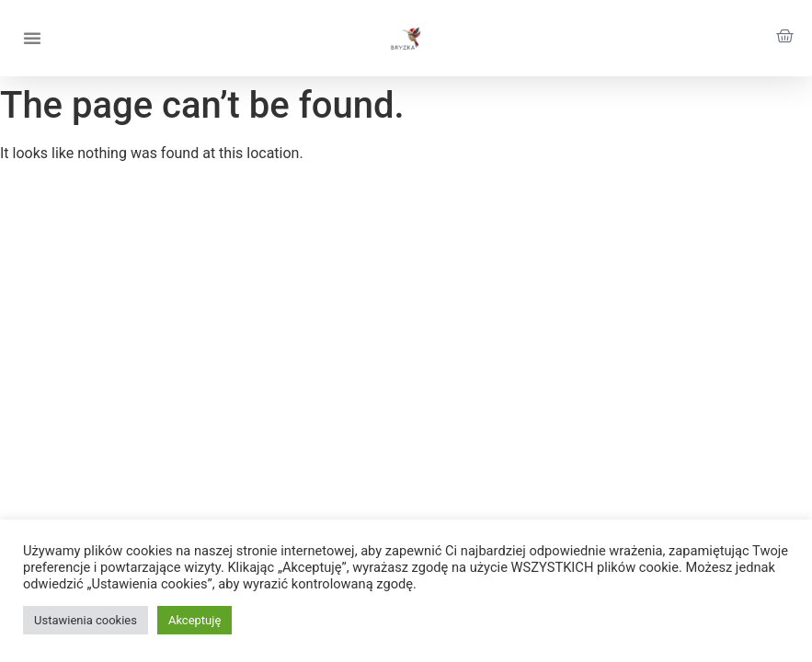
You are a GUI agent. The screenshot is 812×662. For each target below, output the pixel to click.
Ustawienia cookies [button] (86, 620)
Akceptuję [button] (194, 620)
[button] (32, 38)
